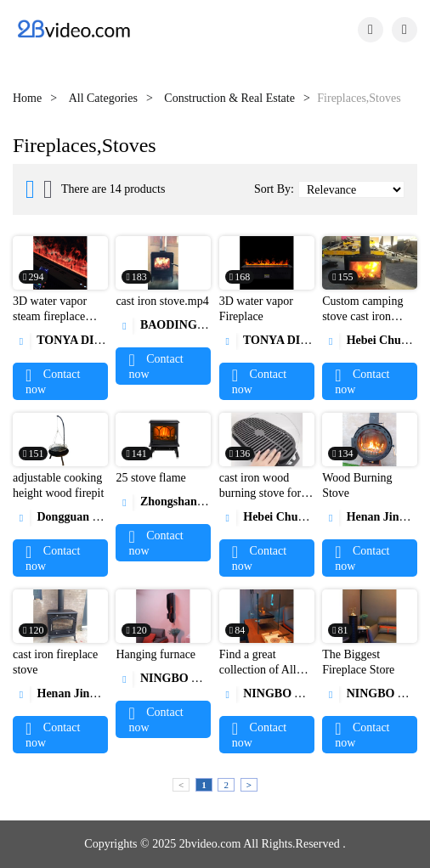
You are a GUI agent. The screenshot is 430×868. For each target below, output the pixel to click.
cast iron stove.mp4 (162, 301)
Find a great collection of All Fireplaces (258, 670)
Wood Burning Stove (357, 485)
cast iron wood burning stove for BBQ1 (260, 493)
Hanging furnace (156, 654)
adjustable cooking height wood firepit (58, 485)
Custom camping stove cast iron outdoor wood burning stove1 (362, 324)
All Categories (103, 98)
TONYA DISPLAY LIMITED (100, 340)
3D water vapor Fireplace (256, 309)
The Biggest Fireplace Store (358, 662)
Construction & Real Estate (229, 98)
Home (27, 98)
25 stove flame (150, 478)
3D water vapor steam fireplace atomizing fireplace (59, 316)
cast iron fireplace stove (55, 662)
